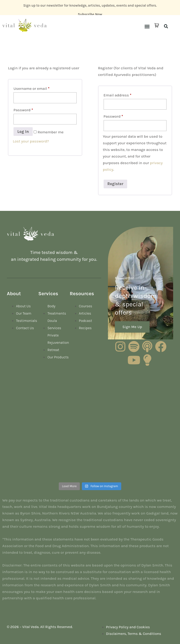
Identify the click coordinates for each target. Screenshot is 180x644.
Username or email (31, 88)
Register (116, 184)
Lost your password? (31, 141)
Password (23, 110)
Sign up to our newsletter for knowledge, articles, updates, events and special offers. (90, 5)
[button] (147, 26)
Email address (118, 95)
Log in (23, 132)
